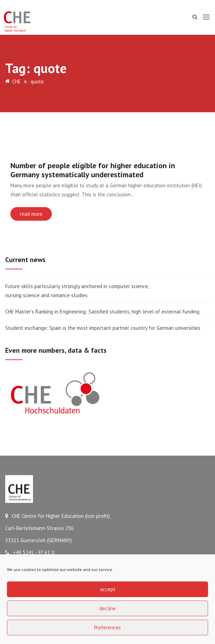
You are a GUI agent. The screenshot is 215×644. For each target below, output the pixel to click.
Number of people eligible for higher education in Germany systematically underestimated (93, 170)
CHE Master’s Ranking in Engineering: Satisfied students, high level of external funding (102, 312)
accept (108, 589)
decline (107, 608)
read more (31, 214)
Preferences (107, 627)
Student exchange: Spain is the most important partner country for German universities (103, 328)
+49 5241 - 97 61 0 (30, 552)
